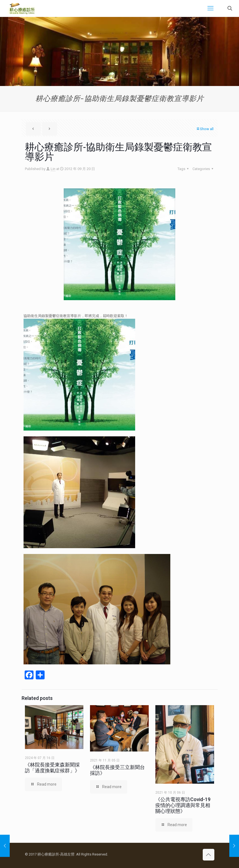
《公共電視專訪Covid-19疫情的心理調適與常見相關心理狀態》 (183, 805)
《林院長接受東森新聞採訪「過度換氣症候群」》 (52, 768)
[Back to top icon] (209, 855)
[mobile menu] (210, 8)
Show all (205, 129)
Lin (53, 169)
